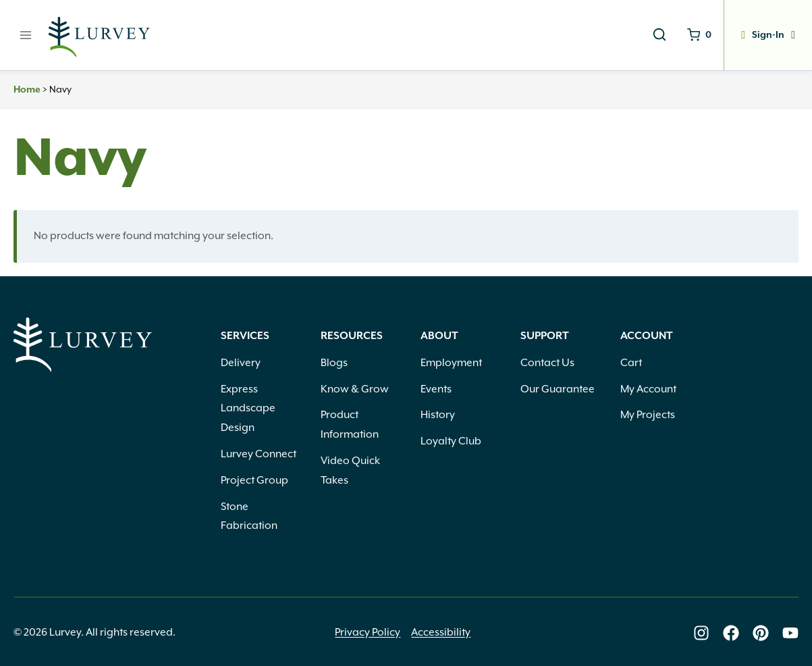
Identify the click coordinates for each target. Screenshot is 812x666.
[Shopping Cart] (699, 35)
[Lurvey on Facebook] (731, 633)
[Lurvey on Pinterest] (761, 633)
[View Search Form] (659, 35)
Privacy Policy (368, 632)
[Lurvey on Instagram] (701, 633)
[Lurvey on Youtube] (790, 633)
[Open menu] (26, 35)
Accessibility (441, 632)
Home (27, 90)
